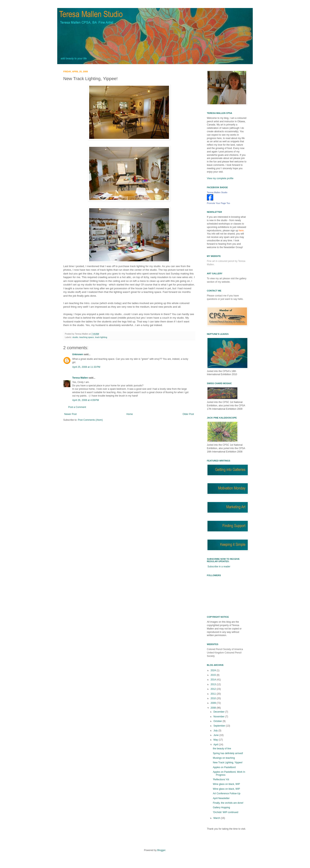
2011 (214, 694)
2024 (214, 670)
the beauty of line (222, 749)
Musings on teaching (224, 758)
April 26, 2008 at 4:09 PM (86, 400)
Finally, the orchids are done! (228, 803)
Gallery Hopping (221, 807)
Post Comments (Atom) (90, 420)
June (216, 735)
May (216, 740)
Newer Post (70, 414)
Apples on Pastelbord (224, 767)
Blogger (161, 850)
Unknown (78, 354)
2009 (214, 703)
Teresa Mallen (80, 378)
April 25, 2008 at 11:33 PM (86, 367)
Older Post (188, 414)
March (217, 818)
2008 (214, 708)
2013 (214, 684)
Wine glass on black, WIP (226, 784)
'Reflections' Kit (221, 780)
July (216, 731)
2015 (214, 675)
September (220, 726)
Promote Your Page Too (218, 203)
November (219, 717)
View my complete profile (220, 178)
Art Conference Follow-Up (227, 793)
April (216, 745)
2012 (214, 689)
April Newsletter (221, 798)
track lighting (101, 337)
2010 (214, 698)
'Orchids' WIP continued (226, 812)
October (218, 721)
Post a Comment (77, 407)
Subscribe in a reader (219, 567)
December (219, 712)
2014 (214, 680)
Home (130, 414)
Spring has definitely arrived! (228, 753)
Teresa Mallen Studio (217, 192)
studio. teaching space (83, 337)
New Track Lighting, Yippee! (228, 763)
